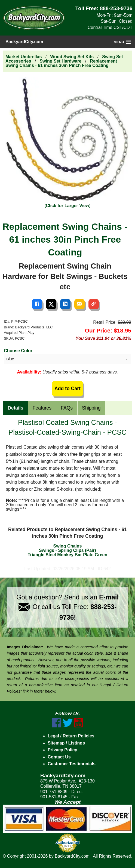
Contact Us (59, 757)
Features (42, 408)
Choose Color (18, 351)
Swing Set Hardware (60, 61)
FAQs (67, 408)
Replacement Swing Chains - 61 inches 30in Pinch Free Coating (61, 63)
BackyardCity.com (24, 42)
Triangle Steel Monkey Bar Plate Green (68, 555)
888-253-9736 (116, 8)
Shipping (91, 408)
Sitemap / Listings (66, 743)
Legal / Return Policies (71, 736)
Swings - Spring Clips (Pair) (67, 550)
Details (16, 408)
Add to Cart (67, 389)
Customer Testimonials (72, 764)
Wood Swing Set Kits (72, 57)
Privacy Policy (62, 750)
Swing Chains (68, 546)
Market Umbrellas (24, 57)
